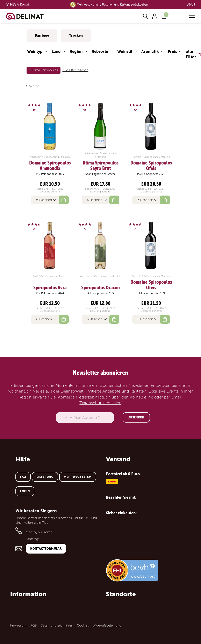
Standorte (121, 594)
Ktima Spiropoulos (45, 70)
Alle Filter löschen (76, 70)
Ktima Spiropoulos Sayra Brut (101, 166)
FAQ (23, 477)
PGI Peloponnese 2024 (50, 293)
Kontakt (20, 5)
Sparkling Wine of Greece (100, 174)
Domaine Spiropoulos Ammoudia (50, 166)
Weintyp (35, 52)
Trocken (76, 35)
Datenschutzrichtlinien (101, 403)
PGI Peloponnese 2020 (151, 174)
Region (76, 52)
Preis (172, 52)
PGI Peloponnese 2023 (50, 174)
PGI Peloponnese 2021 (151, 293)
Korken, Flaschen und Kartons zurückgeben (119, 5)
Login (25, 491)
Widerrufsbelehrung (107, 625)
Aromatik (150, 52)
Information (28, 594)
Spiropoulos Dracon (100, 288)
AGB (34, 625)
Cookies (83, 625)
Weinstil (125, 52)
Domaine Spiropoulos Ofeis (151, 166)
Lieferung (45, 477)
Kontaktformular (46, 549)
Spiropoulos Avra (50, 288)
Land (56, 52)
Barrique (42, 35)
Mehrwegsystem (78, 477)
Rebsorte (100, 52)
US (193, 5)
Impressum (18, 625)
